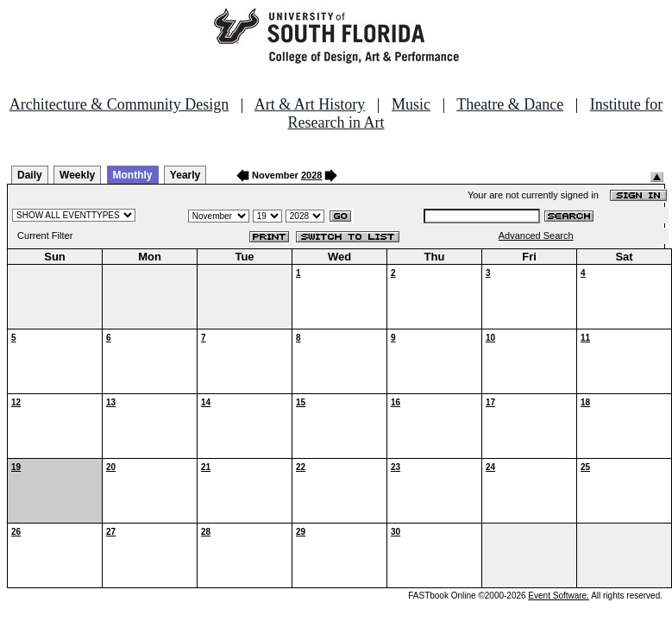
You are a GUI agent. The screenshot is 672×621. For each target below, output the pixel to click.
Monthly (133, 175)
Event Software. (559, 596)
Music (411, 104)
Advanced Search (536, 235)
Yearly (185, 175)
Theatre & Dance (510, 104)
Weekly (77, 175)
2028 (311, 175)
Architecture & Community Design (119, 104)
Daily (30, 175)
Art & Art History (310, 104)
